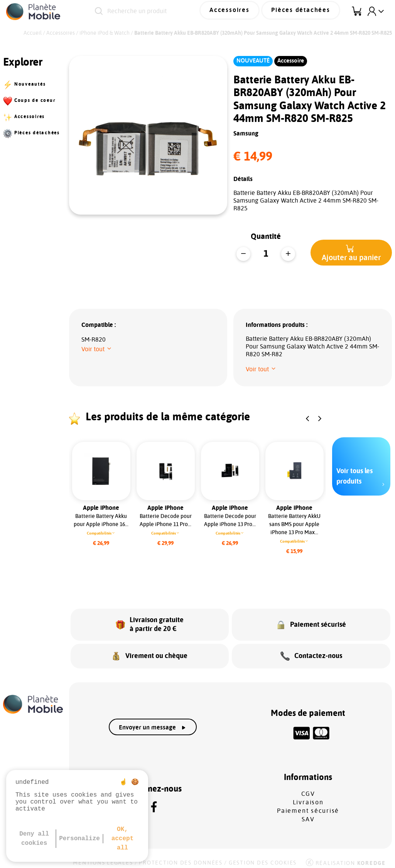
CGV (308, 788)
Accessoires (243, 11)
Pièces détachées (306, 11)
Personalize (79, 839)
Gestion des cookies (263, 857)
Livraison (308, 797)
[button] (351, 253)
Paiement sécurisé (308, 805)
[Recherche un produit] (159, 12)
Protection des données (181, 857)
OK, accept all (123, 839)
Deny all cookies (34, 839)
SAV (308, 814)
